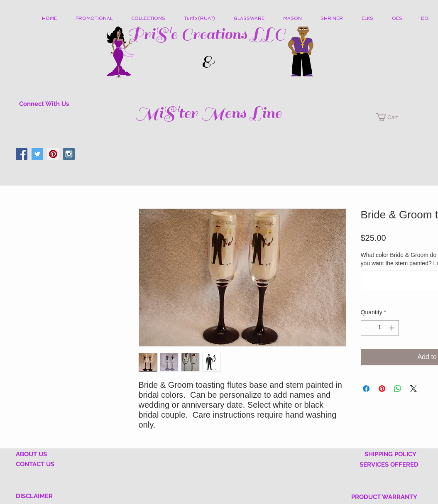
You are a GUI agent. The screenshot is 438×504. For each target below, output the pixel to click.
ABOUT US (31, 454)
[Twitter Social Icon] (37, 154)
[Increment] (393, 328)
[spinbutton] (380, 328)
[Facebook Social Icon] (22, 154)
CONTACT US (35, 464)
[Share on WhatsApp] (398, 389)
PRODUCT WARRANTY (384, 497)
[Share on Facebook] (366, 389)
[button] (151, 19)
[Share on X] (414, 389)
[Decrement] (367, 328)
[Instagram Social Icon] (69, 154)
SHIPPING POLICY (390, 454)
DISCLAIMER (34, 496)
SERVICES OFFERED (389, 465)
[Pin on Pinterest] (382, 389)
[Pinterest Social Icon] (53, 154)
